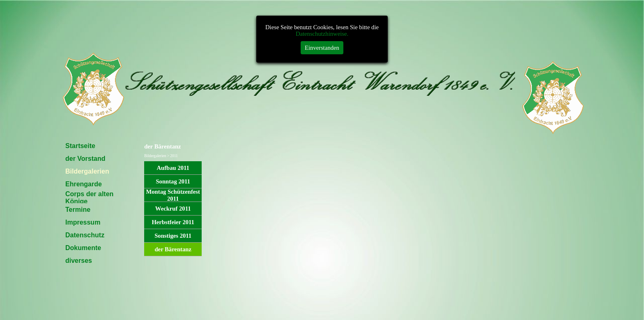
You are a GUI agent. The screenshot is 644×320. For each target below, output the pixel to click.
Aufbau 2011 (173, 168)
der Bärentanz (173, 249)
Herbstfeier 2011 (173, 222)
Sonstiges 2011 (173, 236)
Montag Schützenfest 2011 (173, 195)
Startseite (80, 146)
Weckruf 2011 (173, 209)
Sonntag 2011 (173, 181)
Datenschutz (85, 235)
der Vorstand (85, 159)
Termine (78, 210)
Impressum (83, 222)
